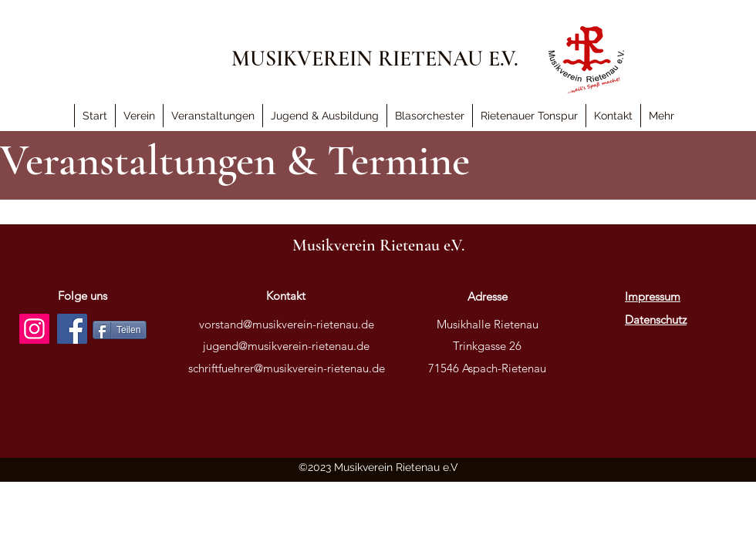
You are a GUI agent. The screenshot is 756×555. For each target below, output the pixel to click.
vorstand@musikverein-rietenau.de (287, 324)
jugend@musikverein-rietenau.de (286, 346)
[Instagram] (34, 329)
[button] (661, 116)
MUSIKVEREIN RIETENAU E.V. (375, 59)
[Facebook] (72, 329)
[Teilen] (120, 330)
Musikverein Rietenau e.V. (378, 245)
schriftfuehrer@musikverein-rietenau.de (287, 368)
